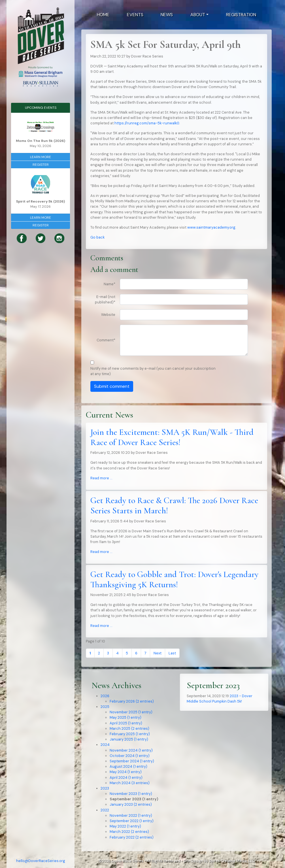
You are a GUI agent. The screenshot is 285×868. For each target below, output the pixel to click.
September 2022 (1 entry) (132, 821)
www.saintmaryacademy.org (211, 227)
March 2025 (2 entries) (129, 728)
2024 (105, 745)
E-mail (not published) (105, 299)
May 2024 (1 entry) (126, 772)
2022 (105, 810)
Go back (97, 237)
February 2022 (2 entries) (132, 837)
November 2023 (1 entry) (131, 794)
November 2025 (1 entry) (131, 712)
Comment (106, 340)
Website (108, 315)
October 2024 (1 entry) (130, 756)
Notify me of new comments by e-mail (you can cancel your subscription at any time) (153, 371)
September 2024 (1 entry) (132, 761)
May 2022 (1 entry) (125, 826)
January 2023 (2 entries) (131, 804)
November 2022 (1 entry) (131, 815)
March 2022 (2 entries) (129, 832)
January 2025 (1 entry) (129, 739)
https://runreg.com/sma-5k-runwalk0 (147, 123)
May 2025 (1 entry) (126, 717)
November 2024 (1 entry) (131, 750)
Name (109, 284)
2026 (105, 696)
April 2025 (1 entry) (126, 723)
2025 (105, 707)
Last (172, 653)
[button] (199, 15)
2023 (105, 788)
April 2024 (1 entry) (126, 777)
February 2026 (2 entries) (132, 701)
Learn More (41, 157)
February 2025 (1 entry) (130, 734)
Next (158, 653)
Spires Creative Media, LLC (232, 861)
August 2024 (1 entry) (128, 766)
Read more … (101, 478)
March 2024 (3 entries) (130, 783)
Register (41, 165)
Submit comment (112, 386)
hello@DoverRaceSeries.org (41, 861)
